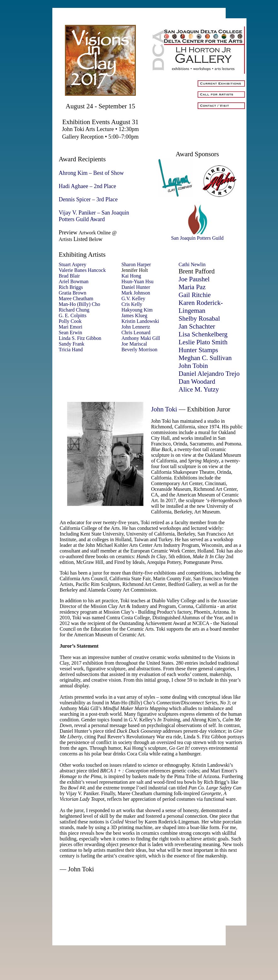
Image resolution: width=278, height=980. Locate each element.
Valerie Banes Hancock (82, 270)
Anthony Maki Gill (141, 338)
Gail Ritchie (194, 295)
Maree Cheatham (76, 298)
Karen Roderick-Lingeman (201, 307)
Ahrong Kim (73, 173)
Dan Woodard (197, 381)
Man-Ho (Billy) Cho (79, 304)
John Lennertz (136, 327)
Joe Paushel (194, 279)
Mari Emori (70, 327)
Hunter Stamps (198, 350)
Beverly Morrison (139, 350)
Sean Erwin (70, 332)
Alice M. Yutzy (199, 389)
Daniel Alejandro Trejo (209, 374)
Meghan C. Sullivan (205, 358)
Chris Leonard (136, 332)
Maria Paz (192, 287)
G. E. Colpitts (72, 315)
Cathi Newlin (192, 264)
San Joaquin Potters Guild (197, 236)
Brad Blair (69, 276)
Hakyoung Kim (137, 310)
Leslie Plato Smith (203, 342)
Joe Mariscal (134, 344)
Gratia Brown (72, 293)
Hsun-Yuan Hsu (137, 281)
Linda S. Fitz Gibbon (80, 338)
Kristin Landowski (140, 321)
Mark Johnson (136, 293)
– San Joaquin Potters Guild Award (94, 216)
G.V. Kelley (133, 298)
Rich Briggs (71, 287)
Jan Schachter (197, 326)
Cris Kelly (132, 304)
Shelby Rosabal (199, 318)
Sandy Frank (71, 344)
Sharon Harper (136, 264)
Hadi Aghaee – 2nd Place (87, 186)
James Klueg (134, 315)
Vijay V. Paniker (77, 213)
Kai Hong (131, 276)
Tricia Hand (71, 350)
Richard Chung (74, 310)
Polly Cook (70, 321)
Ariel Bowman (74, 281)
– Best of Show (106, 173)
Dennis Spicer (75, 199)
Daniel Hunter (136, 287)
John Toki (164, 409)
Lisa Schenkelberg (203, 334)
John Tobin (193, 366)
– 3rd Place (105, 199)
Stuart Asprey (72, 264)
